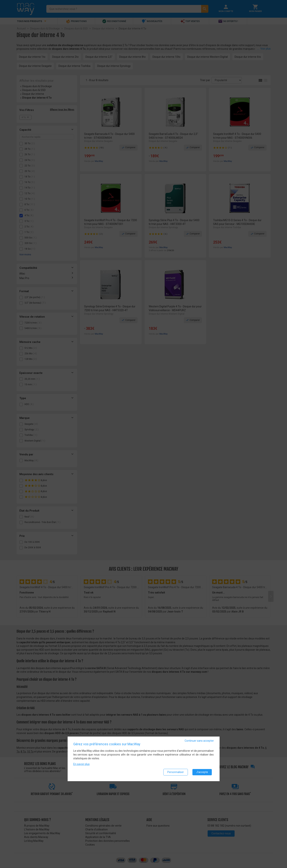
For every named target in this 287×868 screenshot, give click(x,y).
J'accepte (202, 772)
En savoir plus (81, 764)
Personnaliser (176, 772)
